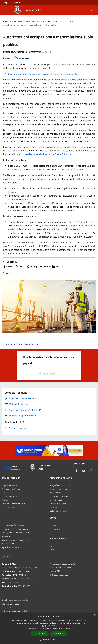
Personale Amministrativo (13, 504)
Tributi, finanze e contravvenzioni (17, 533)
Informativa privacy (10, 604)
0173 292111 (24, 586)
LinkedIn (57, 267)
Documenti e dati (9, 507)
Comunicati (55, 529)
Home (6, 21)
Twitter (20, 267)
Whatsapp (32, 267)
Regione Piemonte (12, 2)
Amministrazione (20, 21)
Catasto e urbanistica (59, 504)
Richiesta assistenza (59, 575)
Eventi (52, 546)
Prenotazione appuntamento (62, 564)
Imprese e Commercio (59, 496)
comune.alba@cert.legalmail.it (20, 579)
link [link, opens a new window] (72, 628)
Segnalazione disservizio (60, 567)
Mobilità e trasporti (58, 511)
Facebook (9, 267)
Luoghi (53, 550)
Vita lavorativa (56, 493)
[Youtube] (83, 471)
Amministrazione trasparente (15, 600)
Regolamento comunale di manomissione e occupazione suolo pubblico (43, 74)
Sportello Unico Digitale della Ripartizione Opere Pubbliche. (43, 154)
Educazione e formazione (13, 525)
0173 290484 (12, 582)
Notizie (53, 525)
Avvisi (52, 533)
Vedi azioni (8, 273)
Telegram (45, 267)
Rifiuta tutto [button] (59, 634)
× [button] (95, 615)
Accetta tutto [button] (40, 634)
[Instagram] (90, 471)
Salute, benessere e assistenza (15, 540)
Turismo (53, 507)
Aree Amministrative (11, 489)
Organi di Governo (10, 485)
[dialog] (49, 628)
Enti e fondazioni (9, 496)
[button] (49, 640)
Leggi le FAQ (55, 571)
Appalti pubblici (56, 500)
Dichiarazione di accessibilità (14, 611)
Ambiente (6, 536)
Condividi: (10, 262)
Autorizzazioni (8, 544)
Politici (5, 500)
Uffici (33, 21)
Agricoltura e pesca (10, 547)
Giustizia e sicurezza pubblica (15, 529)
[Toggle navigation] (5, 10)
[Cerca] (92, 10)
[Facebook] (77, 471)
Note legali (6, 608)
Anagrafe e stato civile (60, 485)
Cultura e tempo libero (60, 489)
